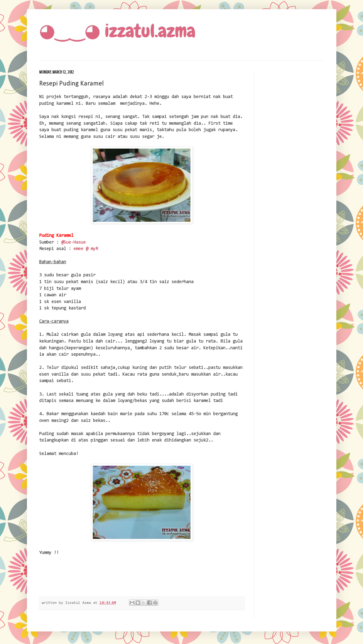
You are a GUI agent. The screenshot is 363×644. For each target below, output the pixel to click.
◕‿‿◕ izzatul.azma (117, 31)
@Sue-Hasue (74, 242)
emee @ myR (86, 249)
